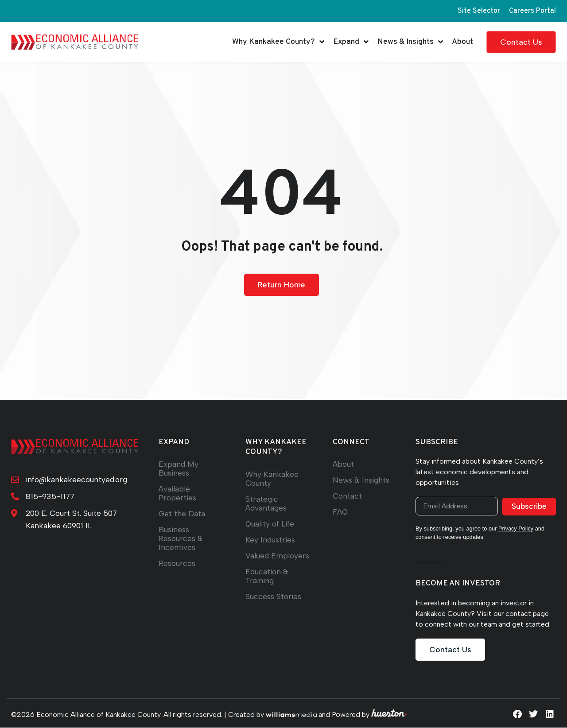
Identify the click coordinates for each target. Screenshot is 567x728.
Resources (177, 563)
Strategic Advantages (266, 503)
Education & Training (267, 576)
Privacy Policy (516, 529)
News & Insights (410, 42)
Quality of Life (270, 524)
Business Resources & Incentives (181, 539)
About (462, 42)
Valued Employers (278, 556)
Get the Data (182, 514)
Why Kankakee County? (278, 42)
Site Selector (479, 11)
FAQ (340, 512)
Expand (351, 42)
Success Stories (274, 596)
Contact (347, 496)
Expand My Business (179, 469)
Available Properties (177, 494)
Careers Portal (532, 11)
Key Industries (270, 540)
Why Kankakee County (272, 478)
